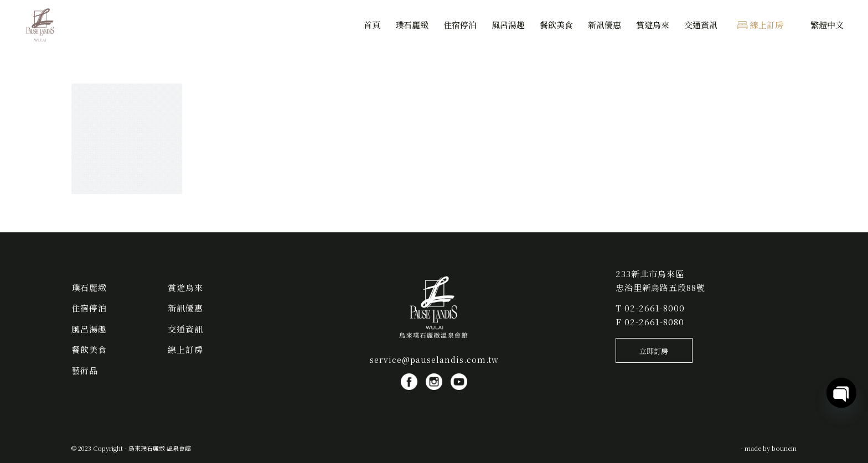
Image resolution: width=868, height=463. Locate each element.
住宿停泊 (89, 308)
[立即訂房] (654, 351)
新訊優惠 (185, 308)
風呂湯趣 (89, 329)
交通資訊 (185, 329)
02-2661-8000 (655, 308)
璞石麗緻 (89, 287)
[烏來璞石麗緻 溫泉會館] (40, 25)
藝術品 (85, 370)
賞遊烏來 (185, 287)
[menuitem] (372, 25)
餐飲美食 (89, 349)
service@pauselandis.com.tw (434, 360)
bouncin (784, 448)
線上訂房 (185, 349)
